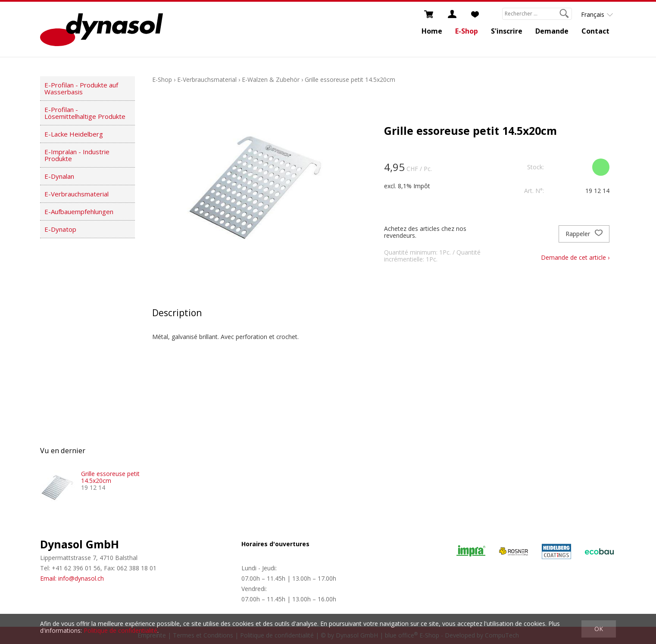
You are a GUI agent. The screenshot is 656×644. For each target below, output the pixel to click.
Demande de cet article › (575, 257)
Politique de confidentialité (120, 630)
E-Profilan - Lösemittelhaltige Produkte (85, 113)
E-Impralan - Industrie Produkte (77, 155)
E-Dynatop (60, 229)
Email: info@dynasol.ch (72, 578)
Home (432, 31)
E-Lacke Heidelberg (74, 134)
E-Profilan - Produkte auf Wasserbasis (81, 88)
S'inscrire (507, 31)
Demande (552, 31)
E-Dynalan (59, 176)
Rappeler (584, 234)
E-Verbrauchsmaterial (77, 194)
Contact (595, 31)
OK (599, 629)
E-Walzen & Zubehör (271, 79)
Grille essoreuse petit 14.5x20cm (350, 79)
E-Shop (467, 31)
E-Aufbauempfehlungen (79, 212)
